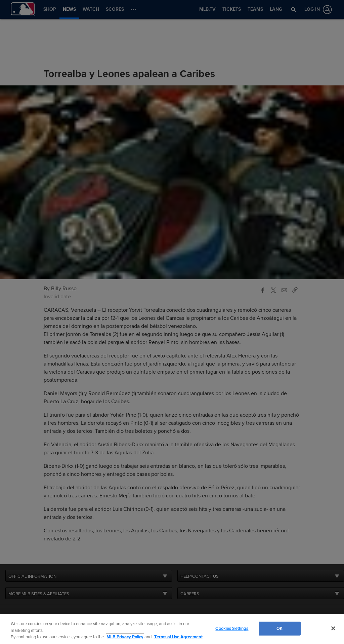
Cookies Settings (232, 628)
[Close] (333, 628)
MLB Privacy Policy (125, 637)
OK (279, 628)
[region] (172, 629)
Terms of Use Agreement (178, 637)
